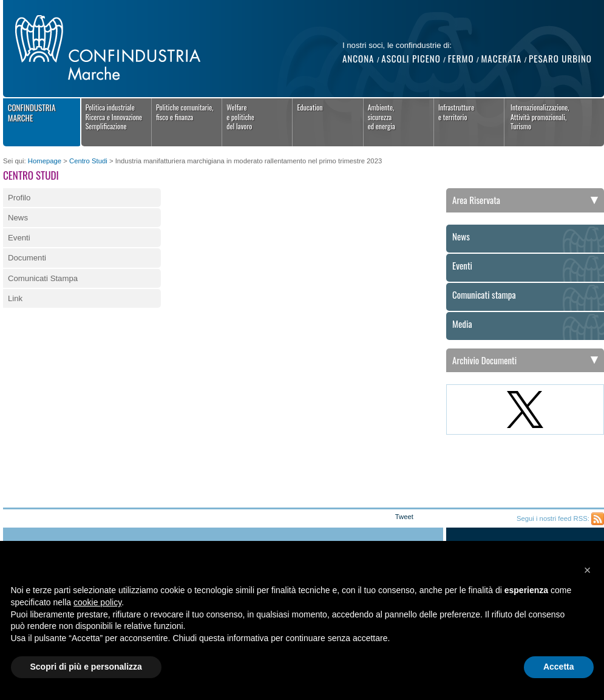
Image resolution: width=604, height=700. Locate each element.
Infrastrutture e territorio (456, 112)
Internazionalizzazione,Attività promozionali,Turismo (540, 117)
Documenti (27, 258)
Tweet (404, 517)
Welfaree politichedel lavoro (240, 117)
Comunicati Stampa (43, 278)
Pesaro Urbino (560, 58)
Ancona (358, 58)
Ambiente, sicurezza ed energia (382, 117)
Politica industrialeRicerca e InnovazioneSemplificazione (114, 117)
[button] (588, 570)
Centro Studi (88, 161)
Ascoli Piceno (411, 58)
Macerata (501, 58)
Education (310, 107)
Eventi (19, 238)
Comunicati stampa (484, 295)
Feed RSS (598, 519)
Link (15, 298)
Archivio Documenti (484, 360)
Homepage (45, 161)
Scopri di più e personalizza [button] (86, 667)
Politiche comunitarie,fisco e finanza (185, 112)
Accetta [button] (559, 667)
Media (462, 324)
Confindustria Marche (32, 113)
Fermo (461, 58)
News (18, 218)
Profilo (19, 198)
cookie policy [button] (97, 602)
